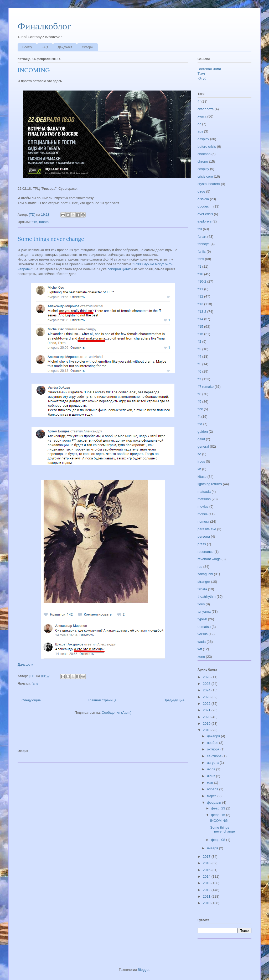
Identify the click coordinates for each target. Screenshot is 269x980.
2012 (207, 890)
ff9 (199, 402)
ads (200, 131)
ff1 (199, 266)
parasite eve (207, 529)
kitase (202, 477)
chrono (203, 161)
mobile (203, 514)
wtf (200, 649)
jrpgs (201, 461)
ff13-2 (202, 312)
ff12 (200, 296)
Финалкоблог (44, 26)
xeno (201, 657)
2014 (207, 876)
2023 (207, 697)
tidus (201, 604)
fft (199, 417)
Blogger (143, 970)
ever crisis (205, 214)
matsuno (204, 499)
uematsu (204, 627)
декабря (214, 736)
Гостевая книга (209, 69)
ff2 (199, 341)
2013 (207, 883)
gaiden (203, 431)
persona (204, 536)
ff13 (200, 304)
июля (212, 769)
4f (199, 101)
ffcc (200, 409)
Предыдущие (174, 700)
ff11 (200, 289)
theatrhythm (207, 597)
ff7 (199, 379)
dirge (201, 191)
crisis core (205, 176)
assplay (203, 139)
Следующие (31, 700)
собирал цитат (119, 269)
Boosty (27, 47)
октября (214, 749)
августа (213, 763)
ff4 (199, 356)
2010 (207, 903)
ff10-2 (202, 281)
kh (199, 469)
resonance (206, 552)
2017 (207, 857)
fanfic (202, 251)
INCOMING (34, 70)
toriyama (204, 611)
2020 (207, 717)
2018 (207, 730)
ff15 (34, 222)
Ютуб (202, 78)
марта (212, 796)
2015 (207, 870)
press (202, 544)
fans (35, 683)
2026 (207, 677)
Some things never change (51, 239)
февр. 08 (218, 840)
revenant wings (209, 559)
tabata (44, 222)
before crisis (207, 147)
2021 (207, 710)
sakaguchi (205, 574)
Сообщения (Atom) (117, 713)
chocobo (204, 154)
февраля (215, 802)
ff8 (199, 394)
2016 (207, 863)
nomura (203, 521)
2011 (207, 896)
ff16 (200, 334)
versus (203, 634)
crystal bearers (209, 184)
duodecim (205, 206)
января (213, 848)
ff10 (200, 274)
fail (200, 229)
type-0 (202, 619)
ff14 (200, 319)
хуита (202, 116)
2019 (207, 724)
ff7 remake (206, 387)
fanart (202, 237)
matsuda (204, 492)
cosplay (203, 169)
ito (199, 454)
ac (199, 124)
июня (212, 776)
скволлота (206, 109)
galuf (201, 439)
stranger (204, 582)
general (203, 446)
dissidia (203, 199)
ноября (213, 743)
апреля (213, 789)
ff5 (199, 364)
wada (202, 642)
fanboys (204, 244)
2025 (207, 684)
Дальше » (25, 664)
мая (211, 783)
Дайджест (65, 47)
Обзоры (87, 47)
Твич (201, 74)
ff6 (199, 371)
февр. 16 (218, 815)
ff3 (199, 349)
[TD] (33, 214)
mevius (203, 507)
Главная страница (102, 700)
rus (200, 567)
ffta (200, 424)
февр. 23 (218, 808)
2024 (207, 690)
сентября (215, 756)
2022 (207, 704)
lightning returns (210, 484)
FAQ (45, 47)
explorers (205, 221)
